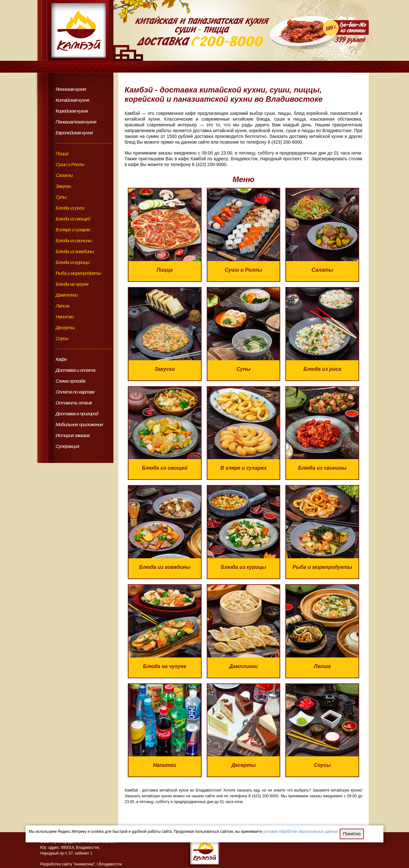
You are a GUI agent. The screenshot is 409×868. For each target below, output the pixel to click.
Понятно (352, 834)
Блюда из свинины (74, 240)
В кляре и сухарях (73, 230)
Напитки (65, 317)
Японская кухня (71, 89)
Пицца (62, 153)
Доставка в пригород (77, 414)
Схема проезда (70, 381)
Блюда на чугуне (72, 284)
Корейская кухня (72, 111)
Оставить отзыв (74, 403)
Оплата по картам (75, 392)
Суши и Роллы (70, 164)
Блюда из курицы (73, 262)
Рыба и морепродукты (78, 273)
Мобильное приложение (79, 424)
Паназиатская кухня (76, 122)
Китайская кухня (72, 100)
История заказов (73, 435)
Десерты (65, 327)
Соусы (62, 338)
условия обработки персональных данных (301, 832)
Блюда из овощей (73, 219)
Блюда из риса (70, 208)
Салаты (64, 175)
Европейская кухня (74, 133)
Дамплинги (67, 295)
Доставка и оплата (75, 370)
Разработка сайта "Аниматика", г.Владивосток (81, 864)
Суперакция (67, 446)
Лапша (62, 306)
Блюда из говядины (75, 251)
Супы (61, 197)
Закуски (63, 186)
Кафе (61, 359)
